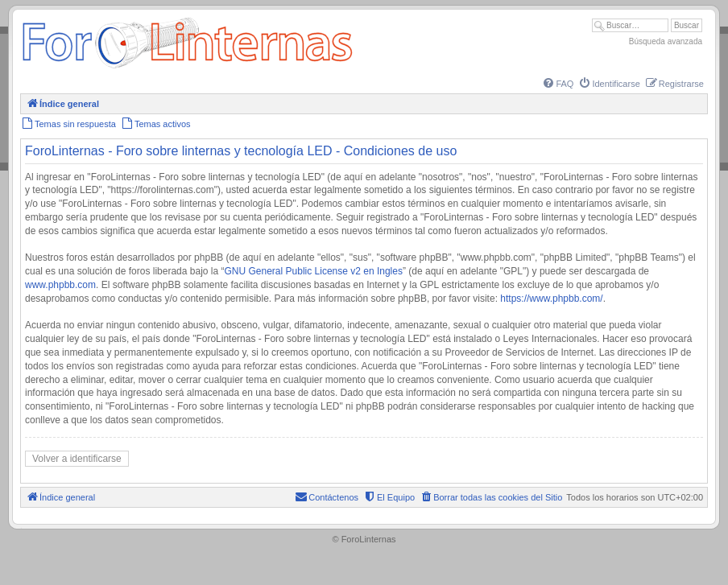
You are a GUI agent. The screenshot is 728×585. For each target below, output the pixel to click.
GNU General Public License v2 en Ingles (314, 271)
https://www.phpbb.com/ (551, 299)
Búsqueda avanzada (666, 41)
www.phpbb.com (60, 285)
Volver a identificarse (77, 459)
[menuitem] (557, 84)
